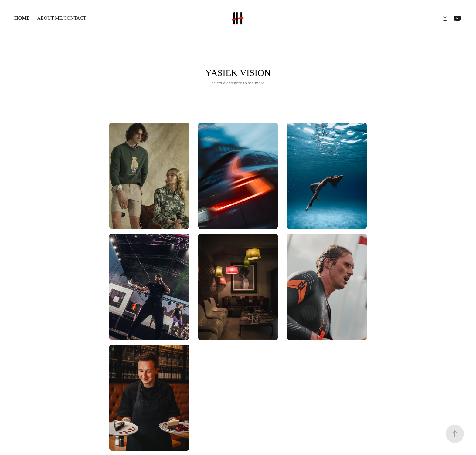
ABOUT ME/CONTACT (62, 18)
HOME (22, 18)
